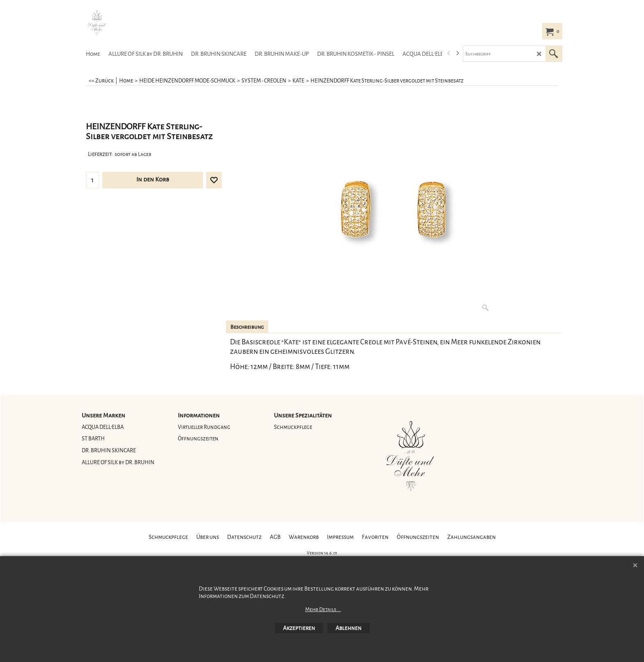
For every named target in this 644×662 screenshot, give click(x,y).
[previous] (449, 53)
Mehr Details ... (323, 609)
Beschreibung (247, 327)
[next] (457, 53)
